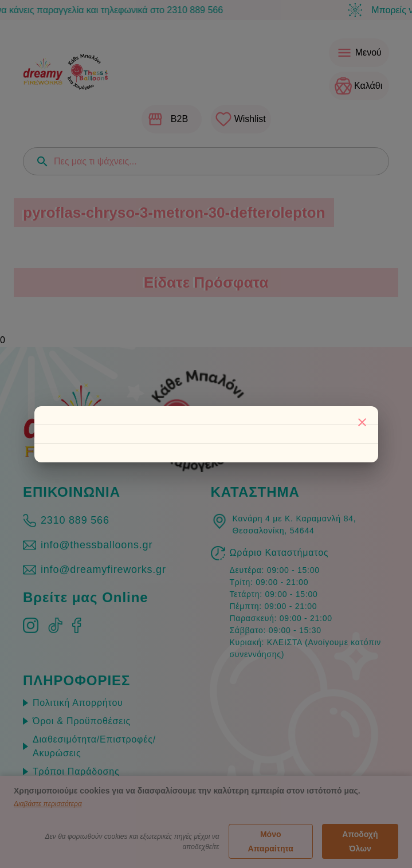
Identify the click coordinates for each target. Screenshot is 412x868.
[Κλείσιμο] (362, 422)
